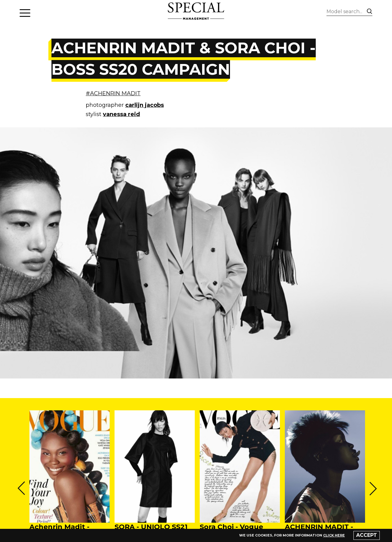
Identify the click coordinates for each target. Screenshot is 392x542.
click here (334, 535)
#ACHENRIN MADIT (113, 93)
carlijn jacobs (145, 105)
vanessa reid (121, 114)
